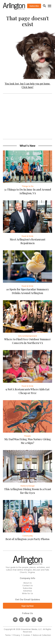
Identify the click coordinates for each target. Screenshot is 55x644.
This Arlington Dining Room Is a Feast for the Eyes (28, 491)
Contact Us (28, 585)
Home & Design (28, 486)
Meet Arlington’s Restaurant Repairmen (28, 241)
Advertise (27, 591)
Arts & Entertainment (28, 336)
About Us (27, 583)
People (27, 436)
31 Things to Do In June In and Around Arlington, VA (28, 191)
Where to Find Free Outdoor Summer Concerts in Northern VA (27, 341)
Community (28, 536)
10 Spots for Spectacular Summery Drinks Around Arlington (28, 291)
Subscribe (27, 588)
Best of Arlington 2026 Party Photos (27, 539)
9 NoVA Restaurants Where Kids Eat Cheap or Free (27, 391)
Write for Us (27, 593)
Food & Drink (27, 236)
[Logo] (14, 6)
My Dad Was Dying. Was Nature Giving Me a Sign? (28, 441)
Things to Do (28, 186)
